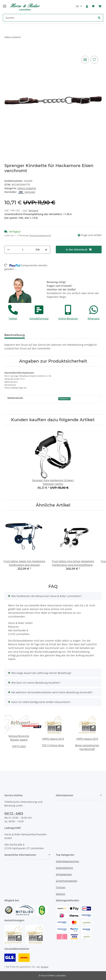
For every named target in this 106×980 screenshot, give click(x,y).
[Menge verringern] (8, 250)
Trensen (61, 887)
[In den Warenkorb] (79, 249)
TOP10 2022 (19, 746)
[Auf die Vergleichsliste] (85, 60)
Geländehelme (64, 868)
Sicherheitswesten (67, 881)
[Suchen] (49, 18)
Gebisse (60, 894)
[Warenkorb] (100, 6)
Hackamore (64, 399)
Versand (33, 210)
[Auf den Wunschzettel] (94, 60)
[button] (87, 6)
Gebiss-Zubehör (27, 188)
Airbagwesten (64, 874)
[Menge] (23, 250)
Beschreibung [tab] (15, 335)
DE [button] (77, 6)
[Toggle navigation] (5, 5)
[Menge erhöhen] (46, 250)
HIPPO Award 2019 (53, 739)
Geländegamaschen (67, 861)
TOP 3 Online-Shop (53, 745)
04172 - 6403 (14, 813)
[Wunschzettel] (93, 6)
